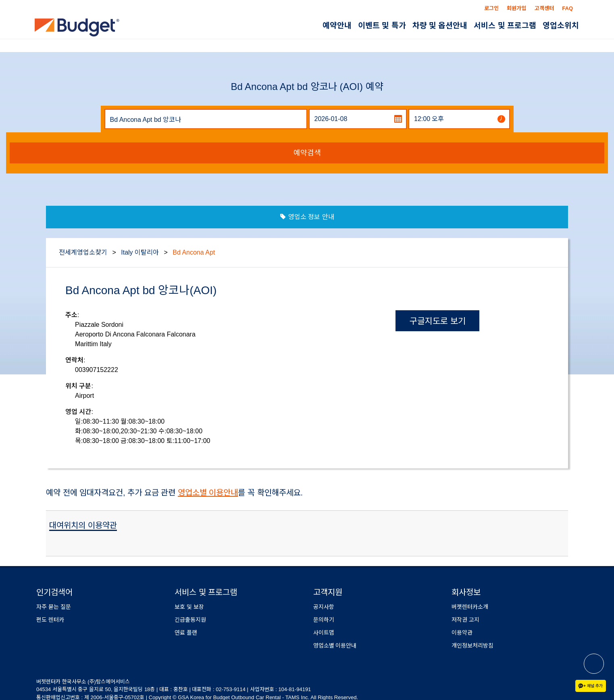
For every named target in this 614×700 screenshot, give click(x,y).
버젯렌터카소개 (470, 607)
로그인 (491, 8)
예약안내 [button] (337, 26)
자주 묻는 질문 (54, 607)
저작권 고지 (465, 620)
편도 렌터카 (50, 620)
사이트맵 (324, 633)
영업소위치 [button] (561, 26)
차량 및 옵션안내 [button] (440, 26)
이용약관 (462, 633)
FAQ (567, 8)
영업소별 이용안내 (208, 493)
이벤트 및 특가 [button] (382, 26)
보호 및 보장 (189, 607)
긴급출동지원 (190, 620)
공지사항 (324, 607)
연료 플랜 (186, 633)
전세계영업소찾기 (83, 252)
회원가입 (516, 8)
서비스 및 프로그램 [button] (505, 26)
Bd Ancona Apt (194, 252)
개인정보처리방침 (472, 646)
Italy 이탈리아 (140, 252)
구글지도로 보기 (438, 321)
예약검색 (307, 153)
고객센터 (544, 8)
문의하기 (324, 620)
